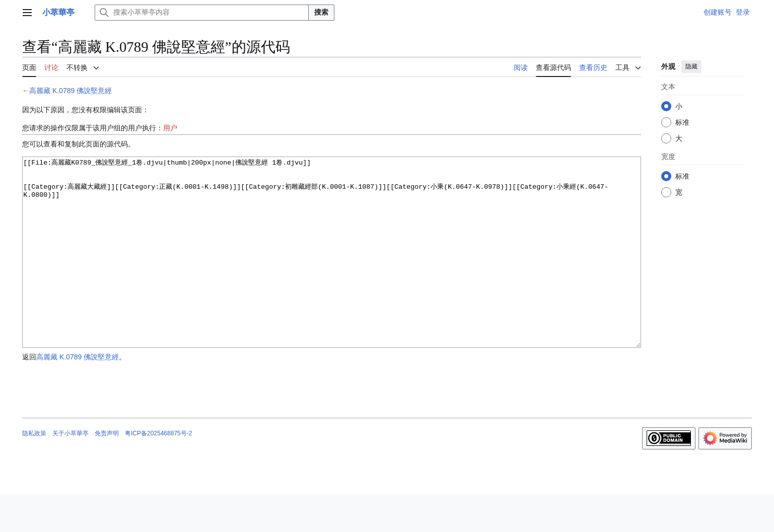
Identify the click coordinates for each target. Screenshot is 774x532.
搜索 (321, 12)
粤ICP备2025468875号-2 (158, 471)
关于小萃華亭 (71, 471)
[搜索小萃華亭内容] (202, 13)
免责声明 (107, 471)
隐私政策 (34, 471)
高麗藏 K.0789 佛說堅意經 (71, 91)
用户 (170, 128)
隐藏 (691, 66)
